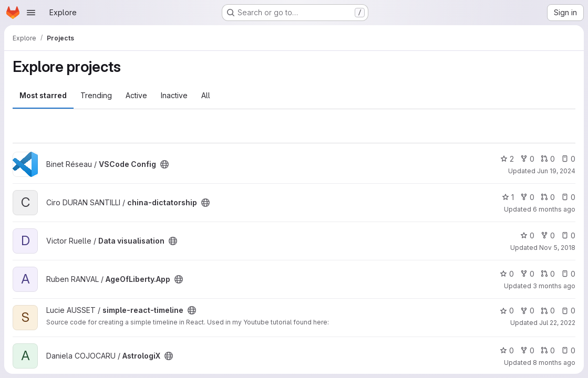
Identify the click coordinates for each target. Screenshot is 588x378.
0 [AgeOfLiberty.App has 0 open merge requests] (548, 274)
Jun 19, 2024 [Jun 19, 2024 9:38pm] (556, 171)
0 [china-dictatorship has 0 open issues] (568, 197)
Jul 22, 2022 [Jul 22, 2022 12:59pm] (557, 323)
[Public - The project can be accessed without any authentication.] (164, 164)
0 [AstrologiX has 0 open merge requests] (548, 350)
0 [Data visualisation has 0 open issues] (568, 235)
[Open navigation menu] (31, 13)
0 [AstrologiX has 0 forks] (527, 350)
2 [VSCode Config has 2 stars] (507, 159)
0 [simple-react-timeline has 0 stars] (507, 311)
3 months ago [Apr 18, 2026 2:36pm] (554, 286)
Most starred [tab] (43, 95)
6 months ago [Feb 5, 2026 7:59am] (554, 209)
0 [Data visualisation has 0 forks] (548, 235)
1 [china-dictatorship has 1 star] (508, 197)
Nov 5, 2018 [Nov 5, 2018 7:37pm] (557, 248)
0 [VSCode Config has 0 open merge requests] (548, 159)
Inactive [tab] (174, 95)
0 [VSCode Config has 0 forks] (527, 159)
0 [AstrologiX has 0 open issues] (568, 350)
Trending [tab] (96, 95)
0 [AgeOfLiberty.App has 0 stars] (507, 274)
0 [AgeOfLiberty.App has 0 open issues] (568, 274)
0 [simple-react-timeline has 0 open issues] (568, 311)
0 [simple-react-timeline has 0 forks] (527, 311)
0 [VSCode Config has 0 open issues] (568, 159)
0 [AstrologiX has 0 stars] (507, 350)
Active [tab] (136, 95)
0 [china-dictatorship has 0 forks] (527, 197)
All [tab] (206, 95)
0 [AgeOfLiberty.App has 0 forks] (527, 274)
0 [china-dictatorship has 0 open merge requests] (548, 197)
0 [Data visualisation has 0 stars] (527, 235)
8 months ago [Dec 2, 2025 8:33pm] (554, 363)
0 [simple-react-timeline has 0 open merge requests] (548, 311)
